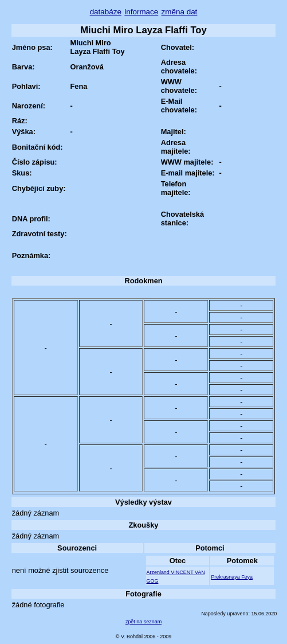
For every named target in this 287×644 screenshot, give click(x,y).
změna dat (180, 12)
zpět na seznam (143, 622)
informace (141, 12)
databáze (106, 12)
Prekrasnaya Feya (232, 577)
